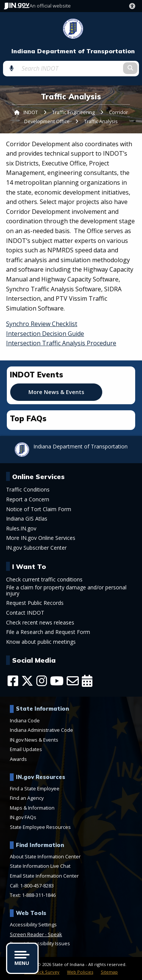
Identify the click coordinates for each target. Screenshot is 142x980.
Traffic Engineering (73, 112)
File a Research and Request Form (48, 632)
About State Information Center (45, 856)
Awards (18, 759)
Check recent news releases (40, 623)
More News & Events (56, 392)
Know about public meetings (41, 642)
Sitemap (109, 972)
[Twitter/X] (27, 681)
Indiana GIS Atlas (27, 519)
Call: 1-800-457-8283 (32, 886)
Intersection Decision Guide (45, 334)
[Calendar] (87, 681)
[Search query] (71, 68)
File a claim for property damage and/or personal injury (66, 590)
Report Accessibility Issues (40, 943)
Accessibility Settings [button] (33, 924)
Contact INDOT (25, 613)
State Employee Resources (40, 827)
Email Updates (26, 749)
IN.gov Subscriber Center (36, 548)
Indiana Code (25, 720)
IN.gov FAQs (23, 817)
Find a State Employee (35, 788)
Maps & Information (32, 808)
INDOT (31, 112)
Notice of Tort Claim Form (39, 509)
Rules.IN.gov (21, 529)
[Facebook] (13, 681)
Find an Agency (27, 798)
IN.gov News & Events (34, 740)
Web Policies (80, 972)
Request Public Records (35, 603)
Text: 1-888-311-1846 (33, 895)
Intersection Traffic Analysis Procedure (61, 343)
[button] (134, 6)
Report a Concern (28, 499)
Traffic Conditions (28, 490)
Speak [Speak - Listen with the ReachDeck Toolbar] (55, 934)
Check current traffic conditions (44, 580)
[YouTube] (57, 681)
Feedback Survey (42, 972)
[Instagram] (42, 681)
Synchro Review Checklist (42, 324)
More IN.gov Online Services (41, 538)
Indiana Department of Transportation (73, 51)
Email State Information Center (44, 876)
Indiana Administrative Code (41, 730)
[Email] (73, 681)
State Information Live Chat (40, 866)
